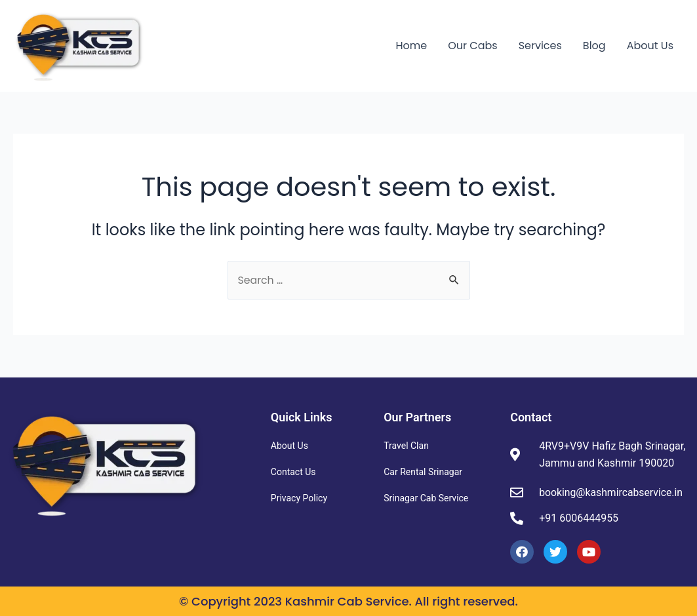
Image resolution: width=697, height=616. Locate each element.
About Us (650, 46)
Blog (594, 46)
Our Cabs (472, 46)
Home (412, 46)
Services (540, 46)
